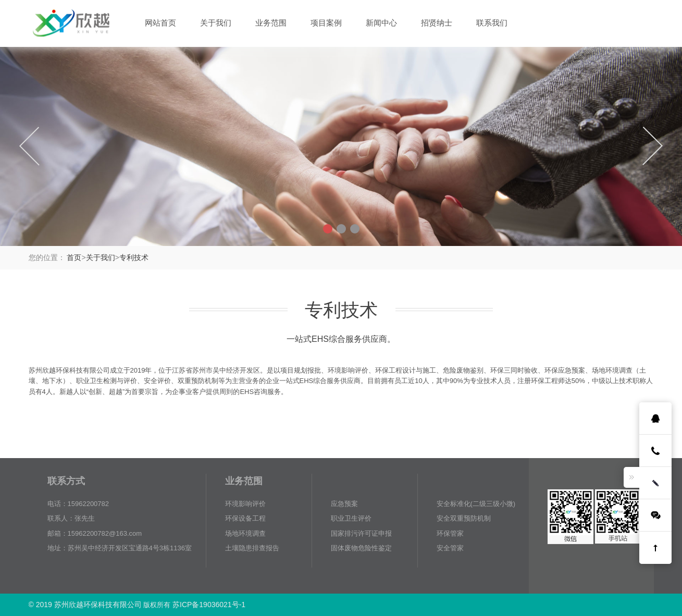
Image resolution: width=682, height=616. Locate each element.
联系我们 (492, 23)
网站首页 (160, 23)
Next (653, 146)
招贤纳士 (437, 23)
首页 (74, 257)
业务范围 (271, 23)
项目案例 (326, 23)
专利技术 (134, 257)
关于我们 (216, 23)
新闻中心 (381, 23)
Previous (29, 146)
